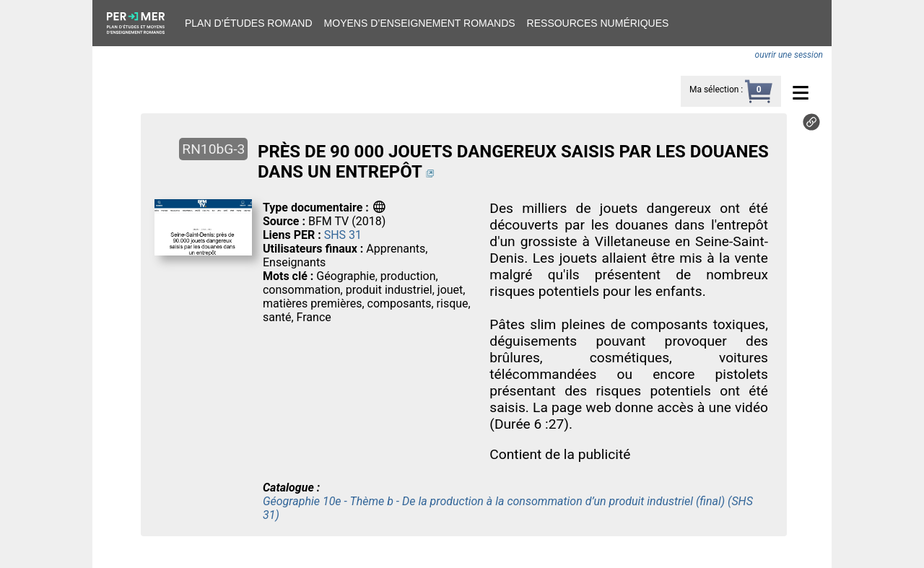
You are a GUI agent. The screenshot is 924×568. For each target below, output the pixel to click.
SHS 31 (343, 235)
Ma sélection (714, 89)
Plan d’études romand (249, 23)
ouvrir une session (789, 55)
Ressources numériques (598, 23)
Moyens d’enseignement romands (420, 23)
